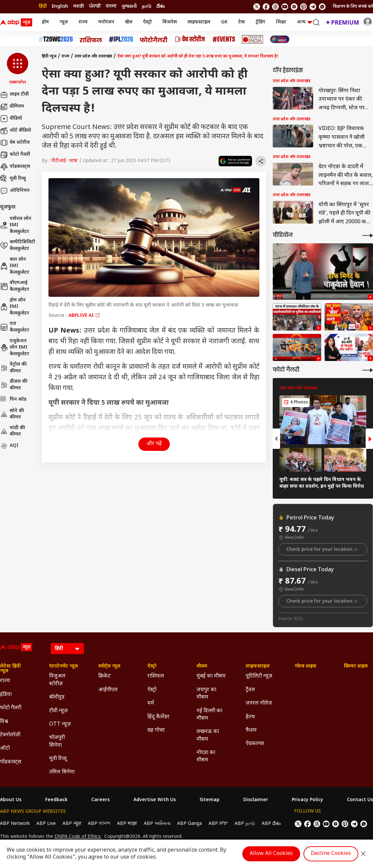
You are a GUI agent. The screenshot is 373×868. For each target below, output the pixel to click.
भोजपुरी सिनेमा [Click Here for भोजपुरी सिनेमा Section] (57, 741)
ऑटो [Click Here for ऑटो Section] (5, 749)
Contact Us (360, 800)
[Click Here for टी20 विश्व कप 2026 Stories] (56, 39)
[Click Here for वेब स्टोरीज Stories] (190, 39)
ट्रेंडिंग (261, 22)
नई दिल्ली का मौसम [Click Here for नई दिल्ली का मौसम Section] (209, 715)
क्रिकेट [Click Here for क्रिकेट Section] (104, 676)
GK (224, 22)
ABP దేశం (271, 824)
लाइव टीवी (14, 95)
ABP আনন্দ (99, 824)
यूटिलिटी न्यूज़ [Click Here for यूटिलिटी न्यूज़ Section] (259, 676)
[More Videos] (368, 235)
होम (45, 22)
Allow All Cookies (271, 854)
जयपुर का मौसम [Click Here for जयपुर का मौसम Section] (206, 694)
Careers (100, 800)
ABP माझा (127, 824)
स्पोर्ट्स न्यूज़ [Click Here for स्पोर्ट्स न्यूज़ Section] (109, 666)
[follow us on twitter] (257, 7)
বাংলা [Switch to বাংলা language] (111, 7)
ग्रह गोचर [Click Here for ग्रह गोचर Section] (156, 730)
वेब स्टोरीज (15, 143)
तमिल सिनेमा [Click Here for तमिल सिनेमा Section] (62, 772)
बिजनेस (170, 22)
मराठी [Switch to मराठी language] (79, 7)
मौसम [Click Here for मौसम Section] (202, 666)
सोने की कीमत (12, 414)
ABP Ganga (190, 824)
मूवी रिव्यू (13, 179)
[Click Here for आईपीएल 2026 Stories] (121, 39)
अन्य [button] (304, 22)
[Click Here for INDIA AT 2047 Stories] (280, 39)
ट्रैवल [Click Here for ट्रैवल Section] (250, 690)
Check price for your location (323, 549)
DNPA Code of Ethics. (78, 837)
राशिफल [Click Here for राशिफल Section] (156, 676)
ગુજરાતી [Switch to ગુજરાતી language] (129, 7)
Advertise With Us (155, 800)
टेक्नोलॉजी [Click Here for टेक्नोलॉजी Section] (10, 735)
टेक (242, 22)
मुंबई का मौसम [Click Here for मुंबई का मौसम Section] (211, 676)
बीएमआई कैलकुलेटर (15, 286)
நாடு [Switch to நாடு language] (147, 7)
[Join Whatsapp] (322, 7)
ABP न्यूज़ (72, 824)
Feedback (56, 800)
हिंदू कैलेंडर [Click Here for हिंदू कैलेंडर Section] (158, 717)
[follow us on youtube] (285, 7)
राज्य (83, 22)
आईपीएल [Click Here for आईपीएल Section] (108, 690)
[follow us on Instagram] (294, 7)
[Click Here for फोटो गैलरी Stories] (154, 39)
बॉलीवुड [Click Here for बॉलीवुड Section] (57, 697)
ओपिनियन (15, 191)
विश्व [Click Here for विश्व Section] (4, 722)
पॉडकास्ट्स (15, 167)
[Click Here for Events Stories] (224, 39)
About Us (11, 800)
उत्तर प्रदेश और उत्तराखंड (93, 56)
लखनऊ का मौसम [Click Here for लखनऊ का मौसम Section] (208, 735)
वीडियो (11, 119)
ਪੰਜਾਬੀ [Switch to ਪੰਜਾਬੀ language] (95, 7)
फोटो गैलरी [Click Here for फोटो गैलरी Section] (11, 708)
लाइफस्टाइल (199, 22)
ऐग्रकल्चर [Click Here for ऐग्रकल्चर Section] (255, 744)
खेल (129, 22)
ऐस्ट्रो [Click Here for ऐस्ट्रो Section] (152, 666)
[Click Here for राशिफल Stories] (91, 39)
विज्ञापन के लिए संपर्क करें (353, 7)
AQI (9, 446)
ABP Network (15, 824)
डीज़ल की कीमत (14, 385)
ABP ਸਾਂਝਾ (218, 824)
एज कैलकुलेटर (15, 327)
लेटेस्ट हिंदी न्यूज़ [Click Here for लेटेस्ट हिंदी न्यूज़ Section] (10, 669)
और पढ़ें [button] (154, 444)
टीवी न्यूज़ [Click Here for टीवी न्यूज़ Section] (58, 711)
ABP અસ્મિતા (157, 824)
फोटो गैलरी (15, 155)
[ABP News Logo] (17, 22)
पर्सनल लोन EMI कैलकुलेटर (16, 225)
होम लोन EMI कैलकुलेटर (15, 307)
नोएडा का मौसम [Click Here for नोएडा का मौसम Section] (206, 757)
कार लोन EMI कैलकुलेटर (15, 266)
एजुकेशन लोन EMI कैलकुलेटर (15, 348)
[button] (18, 69)
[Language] (67, 649)
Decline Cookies (331, 854)
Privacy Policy (307, 800)
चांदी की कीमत (13, 431)
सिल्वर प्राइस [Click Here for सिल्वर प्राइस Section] (356, 666)
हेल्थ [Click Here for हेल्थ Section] (250, 717)
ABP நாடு (245, 824)
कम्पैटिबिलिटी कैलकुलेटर (18, 245)
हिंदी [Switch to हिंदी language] (43, 7)
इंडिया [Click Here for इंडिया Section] (6, 695)
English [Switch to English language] (60, 7)
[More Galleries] (368, 370)
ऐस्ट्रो (147, 22)
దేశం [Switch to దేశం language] (161, 7)
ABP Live (46, 824)
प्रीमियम (12, 107)
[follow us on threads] (275, 7)
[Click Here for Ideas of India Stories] (253, 39)
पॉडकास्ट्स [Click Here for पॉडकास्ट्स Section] (11, 762)
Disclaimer (256, 800)
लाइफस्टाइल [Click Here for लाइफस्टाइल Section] (258, 666)
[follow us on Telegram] (313, 7)
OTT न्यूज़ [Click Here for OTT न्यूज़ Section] (60, 724)
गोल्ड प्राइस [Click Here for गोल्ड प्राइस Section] (305, 666)
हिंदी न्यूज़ (49, 56)
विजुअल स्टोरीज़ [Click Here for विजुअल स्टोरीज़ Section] (57, 680)
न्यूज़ (64, 22)
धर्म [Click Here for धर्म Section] (151, 703)
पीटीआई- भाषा (64, 161)
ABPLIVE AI (84, 316)
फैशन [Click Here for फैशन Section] (251, 730)
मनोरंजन (106, 22)
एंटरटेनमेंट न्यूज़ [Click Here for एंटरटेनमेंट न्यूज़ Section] (64, 666)
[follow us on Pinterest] (303, 7)
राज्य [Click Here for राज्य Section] (5, 681)
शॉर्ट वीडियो (16, 131)
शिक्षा (281, 22)
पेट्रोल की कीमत (13, 368)
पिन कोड (13, 400)
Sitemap (210, 800)
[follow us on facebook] (266, 7)
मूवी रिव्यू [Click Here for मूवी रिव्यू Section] (58, 759)
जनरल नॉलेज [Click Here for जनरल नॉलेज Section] (259, 703)
